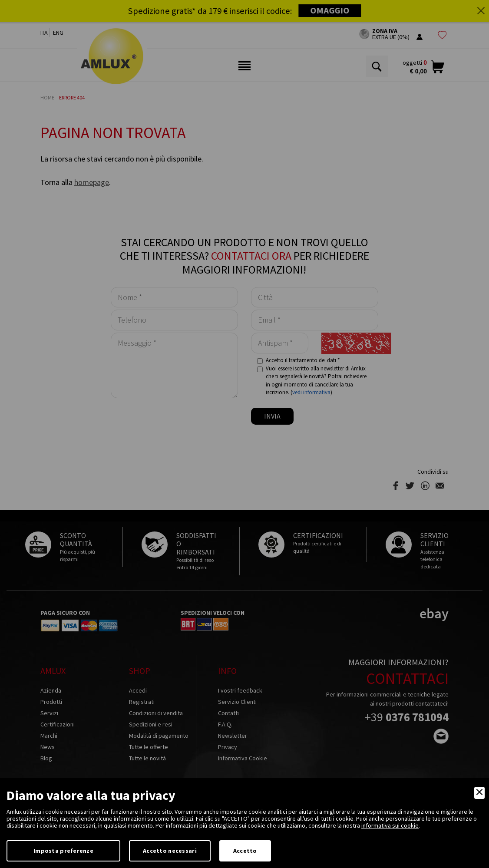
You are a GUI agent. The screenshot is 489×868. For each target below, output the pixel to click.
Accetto (245, 851)
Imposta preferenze (63, 851)
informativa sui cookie (390, 825)
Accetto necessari (170, 851)
